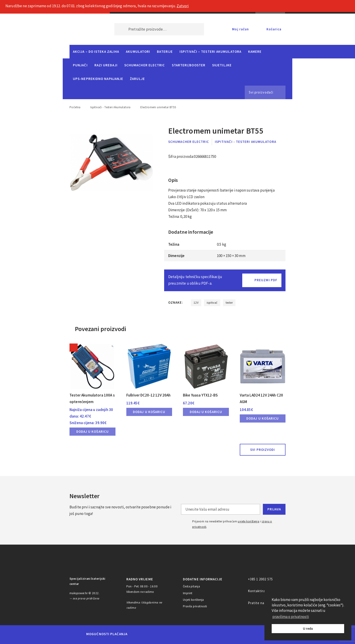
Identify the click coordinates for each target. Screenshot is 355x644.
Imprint (188, 593)
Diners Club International (192, 634)
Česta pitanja (191, 586)
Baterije (165, 52)
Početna (75, 107)
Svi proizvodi (263, 450)
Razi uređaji (106, 65)
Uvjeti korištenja (193, 600)
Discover (213, 634)
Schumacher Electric (145, 65)
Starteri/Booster (189, 65)
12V (196, 303)
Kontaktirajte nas (262, 591)
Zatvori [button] (183, 6)
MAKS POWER (85, 29)
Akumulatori (138, 52)
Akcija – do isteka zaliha (96, 52)
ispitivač (212, 303)
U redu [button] (308, 628)
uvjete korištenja (248, 521)
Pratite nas (257, 603)
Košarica (274, 29)
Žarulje (137, 79)
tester (229, 303)
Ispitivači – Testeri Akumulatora (210, 52)
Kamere (255, 52)
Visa (171, 634)
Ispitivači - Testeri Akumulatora (110, 107)
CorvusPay (258, 634)
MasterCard (139, 634)
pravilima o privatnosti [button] (291, 617)
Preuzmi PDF (266, 280)
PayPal (233, 634)
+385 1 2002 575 (260, 579)
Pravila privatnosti (195, 606)
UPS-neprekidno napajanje (98, 79)
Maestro (154, 634)
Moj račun (240, 29)
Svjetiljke (222, 65)
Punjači (80, 65)
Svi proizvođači (261, 92)
